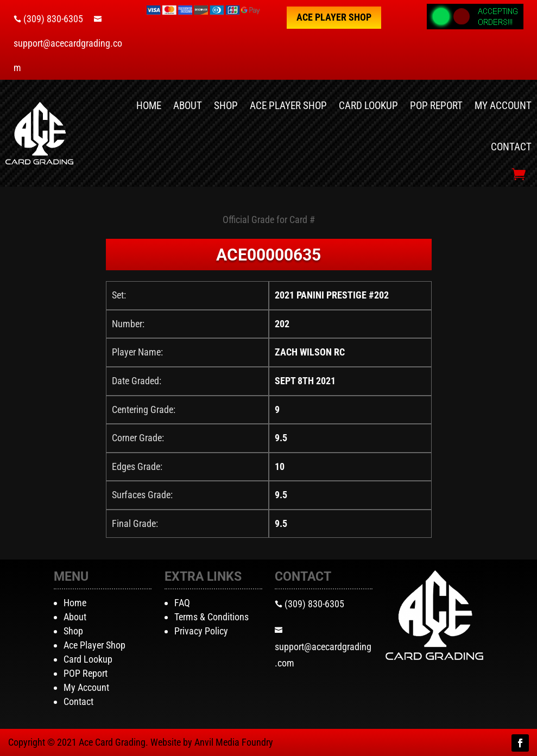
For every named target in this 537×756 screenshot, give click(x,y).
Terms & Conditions (211, 617)
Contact (511, 147)
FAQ (182, 603)
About (188, 106)
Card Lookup (368, 106)
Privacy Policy (201, 631)
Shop (226, 106)
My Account (503, 106)
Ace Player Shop (334, 17)
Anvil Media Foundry (234, 742)
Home (149, 106)
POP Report (436, 106)
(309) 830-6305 (53, 19)
